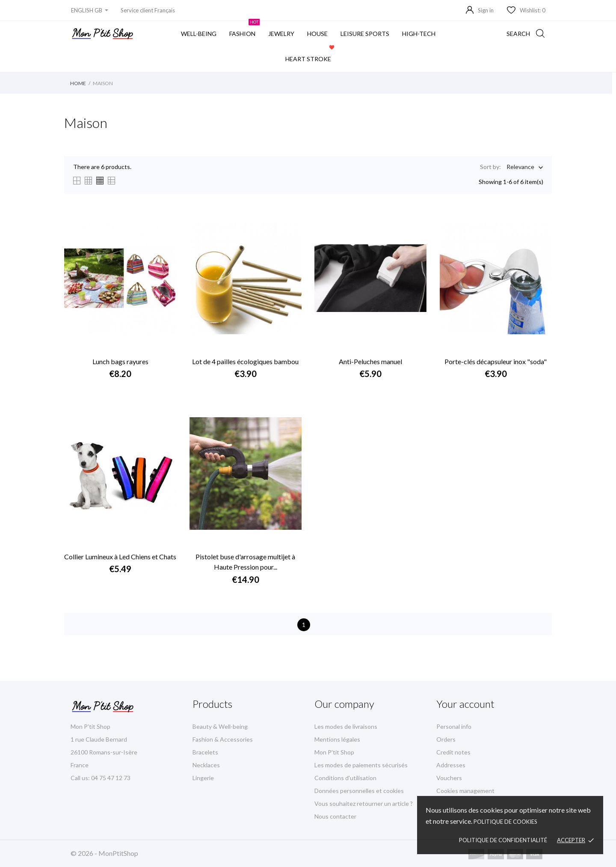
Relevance (520, 168)
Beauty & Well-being (220, 726)
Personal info (454, 726)
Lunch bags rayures (120, 361)
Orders (446, 739)
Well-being (199, 34)
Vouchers (449, 778)
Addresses (451, 765)
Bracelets (205, 752)
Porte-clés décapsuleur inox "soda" (496, 361)
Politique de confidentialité (503, 840)
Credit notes (453, 752)
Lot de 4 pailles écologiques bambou (245, 361)
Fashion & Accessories (223, 739)
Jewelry (281, 34)
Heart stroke (310, 54)
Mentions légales (337, 739)
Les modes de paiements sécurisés (361, 765)
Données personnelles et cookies (359, 791)
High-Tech (419, 34)
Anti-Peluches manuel (370, 361)
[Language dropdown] (90, 10)
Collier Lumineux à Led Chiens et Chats (120, 557)
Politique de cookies (505, 822)
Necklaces (206, 765)
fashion (244, 29)
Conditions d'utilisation (345, 778)
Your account (465, 704)
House (317, 34)
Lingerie (203, 778)
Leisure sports (365, 34)
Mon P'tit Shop (334, 752)
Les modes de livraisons (346, 726)
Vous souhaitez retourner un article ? (364, 803)
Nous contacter (335, 816)
